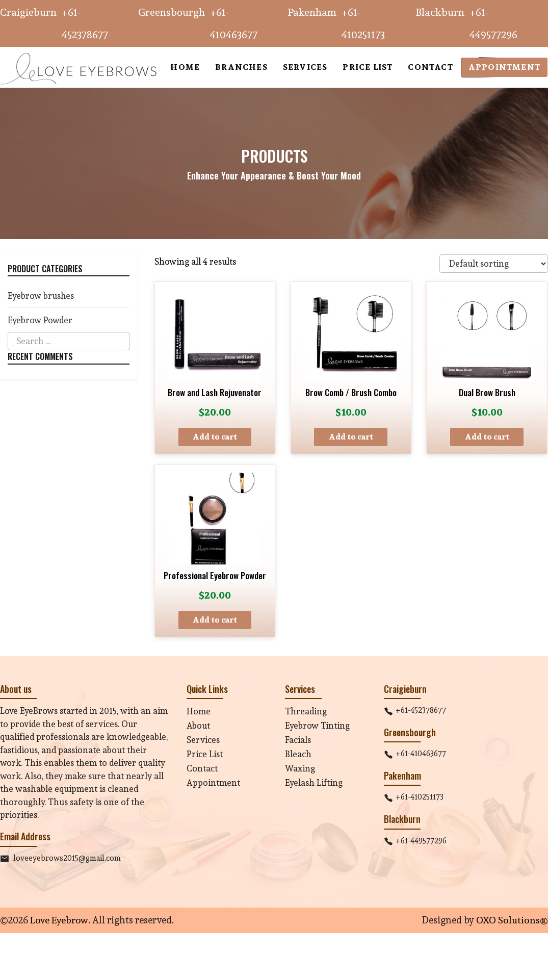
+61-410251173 (420, 797)
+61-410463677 (421, 754)
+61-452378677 (421, 710)
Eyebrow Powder (40, 320)
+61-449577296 (421, 841)
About (198, 725)
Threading (306, 711)
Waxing (300, 768)
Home (199, 711)
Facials (298, 740)
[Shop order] (493, 264)
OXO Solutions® (512, 920)
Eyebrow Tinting (317, 725)
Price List (205, 754)
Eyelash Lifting (314, 782)
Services (203, 740)
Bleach (298, 754)
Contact (202, 768)
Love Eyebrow (59, 920)
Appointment (213, 782)
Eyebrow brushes (41, 295)
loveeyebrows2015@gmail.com (67, 858)
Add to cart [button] (215, 437)
